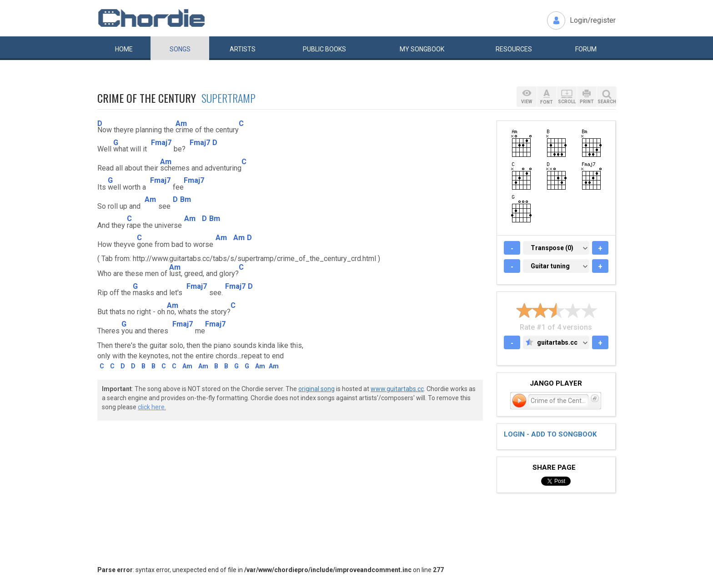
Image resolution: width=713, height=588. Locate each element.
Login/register (593, 20)
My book (422, 49)
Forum (586, 49)
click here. (152, 407)
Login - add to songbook (550, 434)
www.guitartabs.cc (397, 389)
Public (324, 49)
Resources (514, 49)
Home (124, 49)
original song (316, 389)
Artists (243, 49)
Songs (180, 49)
